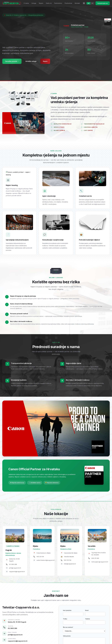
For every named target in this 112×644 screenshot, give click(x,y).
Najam (41, 3)
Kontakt (77, 3)
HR (88, 3)
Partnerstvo (58, 3)
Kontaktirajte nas (103, 3)
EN (92, 3)
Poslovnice (68, 3)
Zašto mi (49, 3)
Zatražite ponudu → (12, 61)
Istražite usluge (31, 61)
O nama (26, 3)
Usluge (34, 3)
